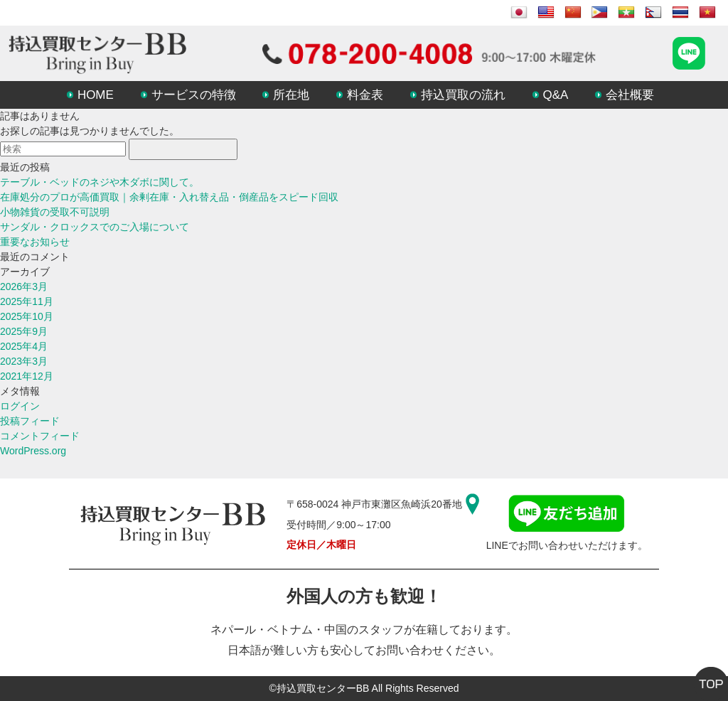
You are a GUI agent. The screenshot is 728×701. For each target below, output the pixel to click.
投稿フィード (30, 421)
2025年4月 (24, 346)
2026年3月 (24, 287)
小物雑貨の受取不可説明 (55, 212)
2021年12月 (27, 376)
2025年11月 (27, 301)
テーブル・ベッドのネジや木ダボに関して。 (100, 182)
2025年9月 (24, 331)
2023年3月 (24, 361)
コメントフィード (40, 436)
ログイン (20, 406)
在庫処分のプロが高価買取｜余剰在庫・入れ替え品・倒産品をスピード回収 (169, 197)
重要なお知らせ (35, 242)
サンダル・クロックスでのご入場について (95, 227)
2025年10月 (27, 316)
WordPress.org (33, 451)
